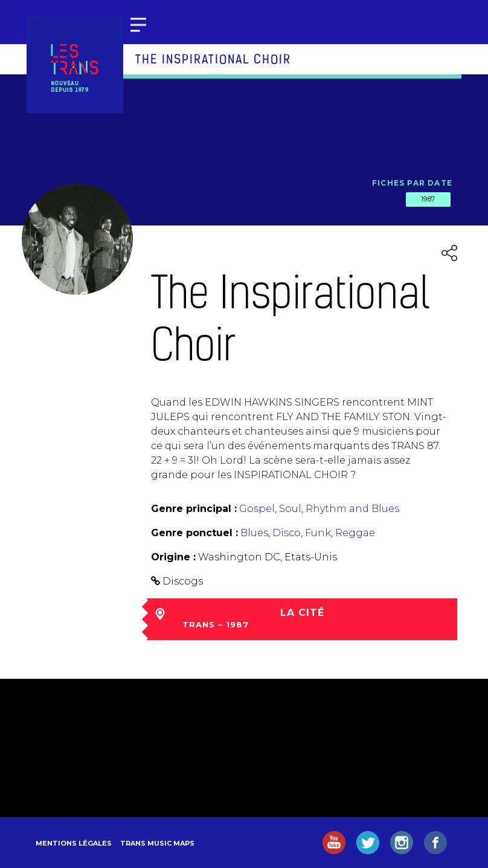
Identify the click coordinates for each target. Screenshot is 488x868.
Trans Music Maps (157, 843)
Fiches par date (412, 183)
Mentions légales (74, 843)
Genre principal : (194, 509)
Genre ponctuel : (194, 533)
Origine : (173, 557)
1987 (428, 199)
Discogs (183, 581)
